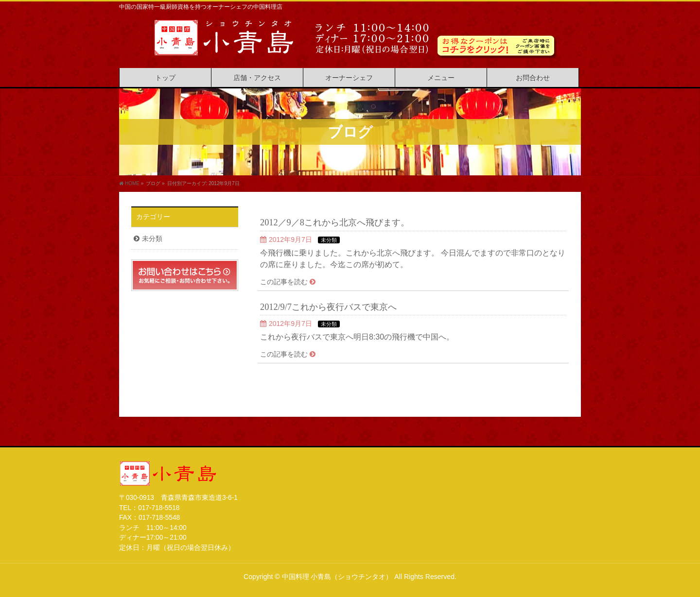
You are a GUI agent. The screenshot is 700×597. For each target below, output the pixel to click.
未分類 (329, 240)
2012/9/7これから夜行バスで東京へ (328, 307)
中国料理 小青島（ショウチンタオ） (337, 577)
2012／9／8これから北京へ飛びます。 (335, 222)
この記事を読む (284, 282)
